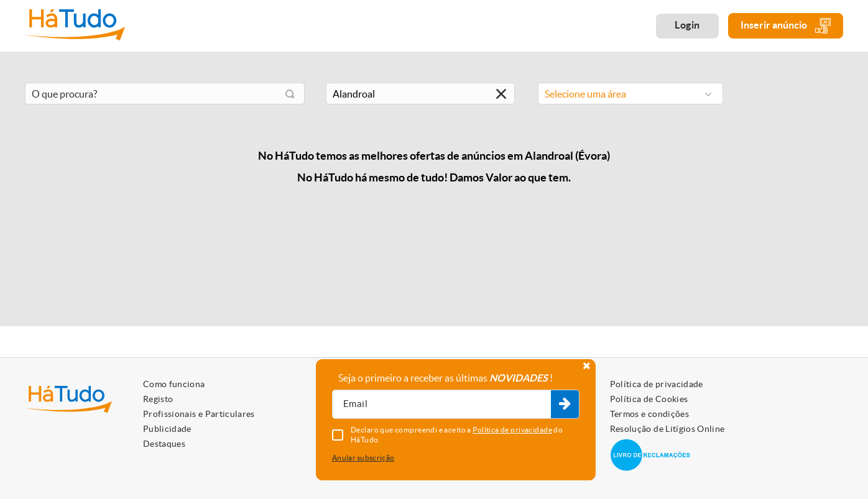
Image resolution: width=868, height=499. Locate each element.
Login (687, 25)
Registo (158, 399)
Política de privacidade (657, 384)
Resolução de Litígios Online (667, 429)
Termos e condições (649, 414)
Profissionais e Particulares (199, 414)
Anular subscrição (363, 458)
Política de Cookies (649, 399)
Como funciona (174, 384)
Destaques (164, 444)
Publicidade (167, 429)
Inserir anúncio (786, 26)
